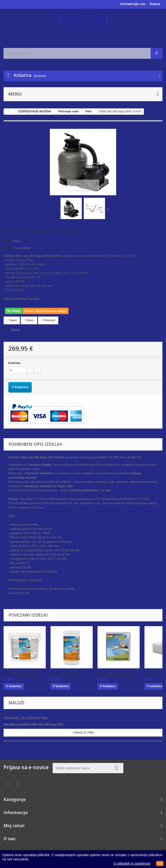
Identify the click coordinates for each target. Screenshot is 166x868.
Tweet (12, 320)
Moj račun (14, 825)
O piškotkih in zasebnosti (132, 863)
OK (160, 863)
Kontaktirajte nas (133, 4)
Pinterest (48, 320)
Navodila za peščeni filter (26, 718)
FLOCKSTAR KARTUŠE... (118, 674)
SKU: (7, 241)
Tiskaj (15, 330)
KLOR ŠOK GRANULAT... (24, 674)
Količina (14, 363)
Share (29, 320)
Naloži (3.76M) (83, 732)
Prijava (155, 4)
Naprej (109, 209)
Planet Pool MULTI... (67, 674)
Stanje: (9, 248)
